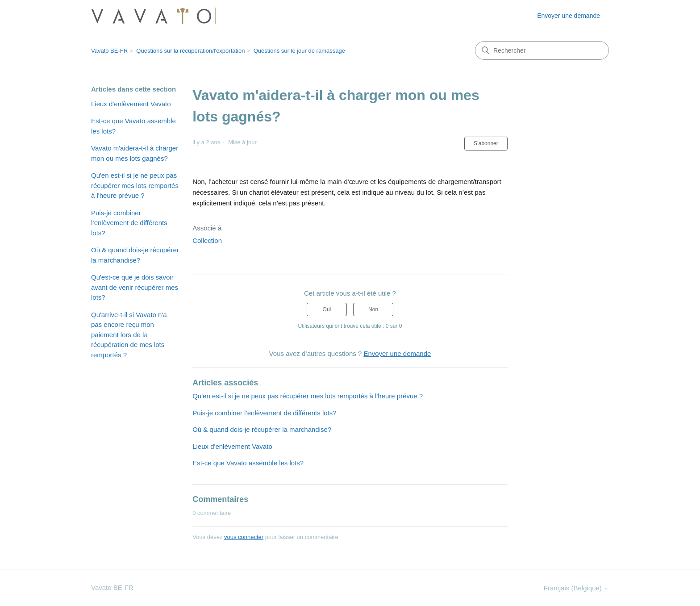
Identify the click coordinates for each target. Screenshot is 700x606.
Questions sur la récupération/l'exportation (190, 51)
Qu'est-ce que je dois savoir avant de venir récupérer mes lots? (135, 287)
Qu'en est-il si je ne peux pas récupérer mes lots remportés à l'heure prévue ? (135, 185)
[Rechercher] (542, 50)
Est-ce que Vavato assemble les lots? (133, 126)
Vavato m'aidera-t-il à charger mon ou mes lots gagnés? (135, 153)
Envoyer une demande (569, 16)
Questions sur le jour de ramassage (299, 51)
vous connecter (244, 537)
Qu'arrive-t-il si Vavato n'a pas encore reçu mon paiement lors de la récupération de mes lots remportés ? (129, 335)
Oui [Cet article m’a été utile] (327, 309)
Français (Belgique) (576, 588)
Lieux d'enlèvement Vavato (131, 104)
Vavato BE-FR (109, 51)
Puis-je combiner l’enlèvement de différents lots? (129, 223)
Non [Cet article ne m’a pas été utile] (373, 309)
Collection (207, 240)
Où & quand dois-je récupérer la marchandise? (135, 255)
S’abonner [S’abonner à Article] (486, 143)
